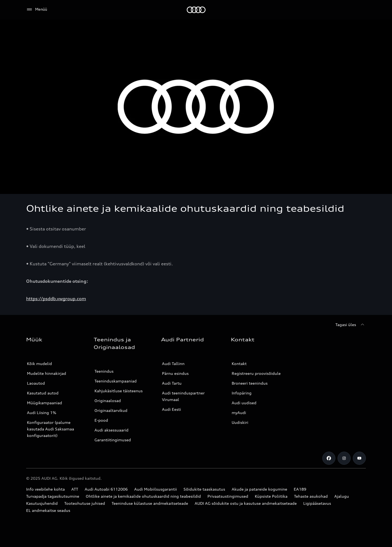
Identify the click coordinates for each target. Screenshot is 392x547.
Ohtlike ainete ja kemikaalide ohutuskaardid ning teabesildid (143, 496)
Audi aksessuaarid (111, 430)
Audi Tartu (172, 383)
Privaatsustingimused (228, 496)
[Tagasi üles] (351, 325)
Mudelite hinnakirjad (47, 373)
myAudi (239, 413)
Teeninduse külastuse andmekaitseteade (150, 503)
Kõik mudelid (39, 364)
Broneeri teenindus (250, 383)
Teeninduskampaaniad (116, 381)
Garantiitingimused (113, 440)
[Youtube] (359, 458)
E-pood (101, 420)
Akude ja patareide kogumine (259, 489)
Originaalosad (108, 401)
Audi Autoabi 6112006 (106, 489)
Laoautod (36, 383)
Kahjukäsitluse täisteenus (119, 391)
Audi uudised (244, 403)
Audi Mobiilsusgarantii (156, 489)
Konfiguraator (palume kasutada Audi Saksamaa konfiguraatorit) (50, 429)
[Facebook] (329, 458)
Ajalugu (342, 496)
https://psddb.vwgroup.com (56, 299)
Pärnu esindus (175, 373)
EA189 (300, 489)
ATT (75, 489)
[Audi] (196, 10)
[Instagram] (344, 458)
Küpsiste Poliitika (271, 496)
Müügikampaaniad (45, 403)
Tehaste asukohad (311, 496)
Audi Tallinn (173, 364)
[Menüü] (37, 10)
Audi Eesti (171, 409)
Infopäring (242, 393)
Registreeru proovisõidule (256, 373)
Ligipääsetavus (317, 503)
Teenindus (104, 371)
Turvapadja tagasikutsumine (53, 496)
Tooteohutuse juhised (85, 503)
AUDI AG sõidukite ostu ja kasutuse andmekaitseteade (246, 503)
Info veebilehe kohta (45, 489)
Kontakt (239, 364)
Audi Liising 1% (42, 413)
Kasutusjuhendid (42, 503)
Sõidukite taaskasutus (204, 489)
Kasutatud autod (43, 393)
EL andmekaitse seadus (48, 510)
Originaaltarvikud (111, 410)
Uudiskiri (240, 422)
